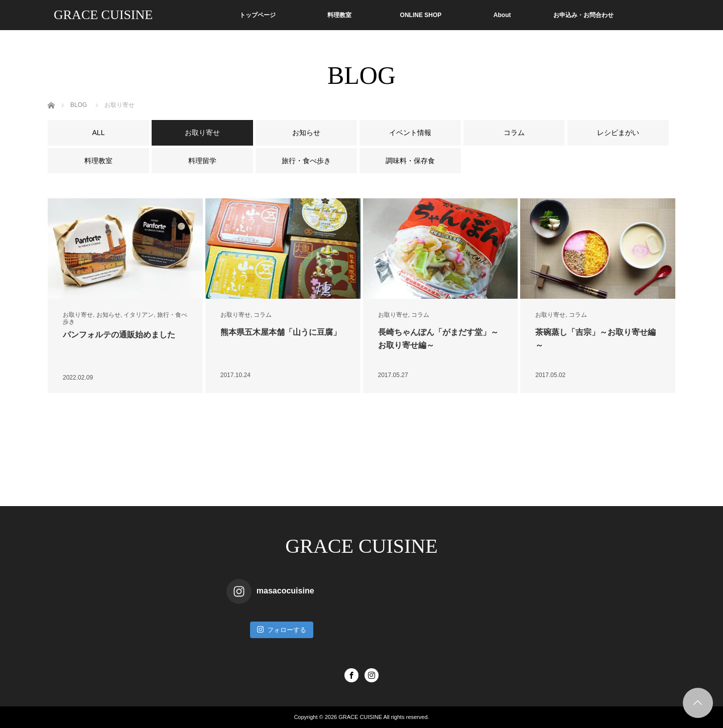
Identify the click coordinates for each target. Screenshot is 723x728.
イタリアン (139, 315)
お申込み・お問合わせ (583, 15)
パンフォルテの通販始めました (119, 335)
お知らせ (108, 315)
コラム (263, 315)
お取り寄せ (78, 315)
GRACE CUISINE (103, 15)
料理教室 (339, 15)
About (502, 15)
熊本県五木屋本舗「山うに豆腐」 (281, 332)
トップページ (258, 15)
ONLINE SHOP (421, 15)
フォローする (282, 629)
